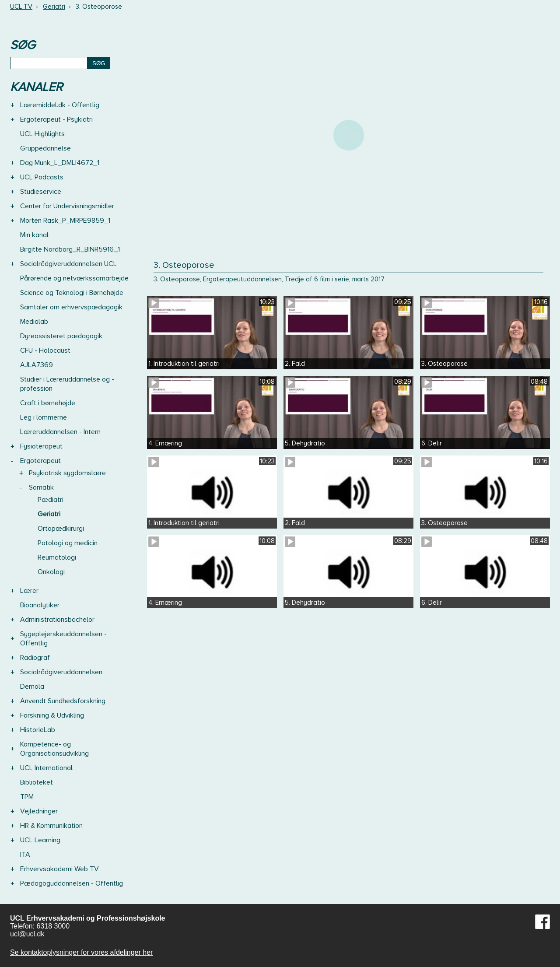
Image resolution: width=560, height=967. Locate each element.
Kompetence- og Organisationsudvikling (54, 749)
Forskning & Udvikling (52, 715)
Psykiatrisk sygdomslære (67, 473)
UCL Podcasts (42, 177)
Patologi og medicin (68, 543)
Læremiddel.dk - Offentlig (60, 105)
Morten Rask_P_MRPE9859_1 (65, 221)
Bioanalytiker (40, 605)
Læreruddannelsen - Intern (60, 432)
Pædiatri (51, 500)
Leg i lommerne (44, 417)
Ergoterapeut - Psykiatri (56, 119)
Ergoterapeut (40, 461)
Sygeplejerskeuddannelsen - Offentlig (63, 639)
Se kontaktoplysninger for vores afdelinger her (81, 952)
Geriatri (54, 7)
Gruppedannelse (45, 148)
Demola (32, 687)
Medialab (34, 322)
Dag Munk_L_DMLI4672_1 (60, 163)
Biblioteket (37, 782)
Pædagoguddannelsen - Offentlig (72, 883)
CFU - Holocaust (45, 350)
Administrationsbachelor (57, 620)
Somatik (41, 487)
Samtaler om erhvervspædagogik (71, 307)
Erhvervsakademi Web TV (59, 869)
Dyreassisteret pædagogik (61, 336)
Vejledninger (39, 811)
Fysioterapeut (41, 446)
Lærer (29, 591)
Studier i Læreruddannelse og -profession (67, 384)
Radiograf (35, 658)
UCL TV (21, 7)
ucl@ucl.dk (27, 934)
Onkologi (51, 572)
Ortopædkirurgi (61, 529)
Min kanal (34, 235)
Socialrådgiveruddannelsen (61, 672)
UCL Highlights (42, 134)
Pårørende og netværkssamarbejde (74, 278)
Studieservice (41, 192)
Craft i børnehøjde (48, 403)
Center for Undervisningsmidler (67, 206)
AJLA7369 (37, 365)
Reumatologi (57, 557)
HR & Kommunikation (51, 826)
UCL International (46, 768)
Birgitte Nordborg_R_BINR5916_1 (70, 249)
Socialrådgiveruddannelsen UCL (68, 264)
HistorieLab (38, 730)
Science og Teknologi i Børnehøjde (72, 293)
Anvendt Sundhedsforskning (63, 701)
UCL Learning (40, 840)
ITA (25, 855)
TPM (27, 797)
